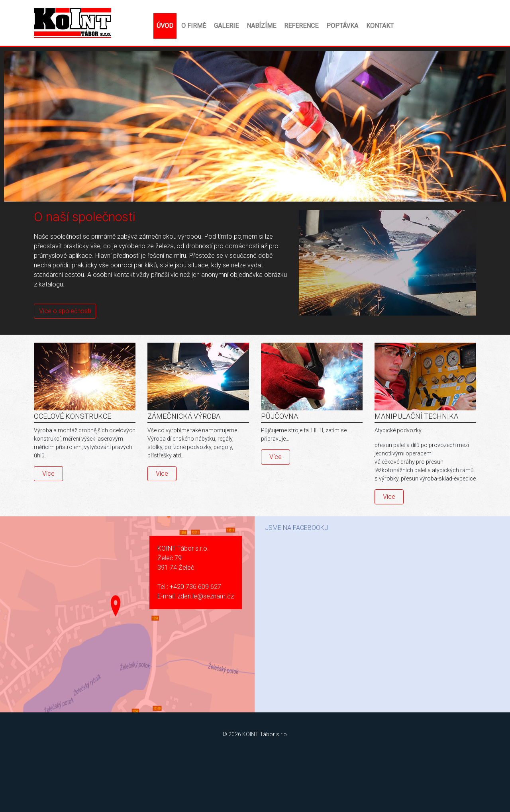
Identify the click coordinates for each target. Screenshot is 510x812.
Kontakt (380, 26)
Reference (301, 26)
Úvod (165, 26)
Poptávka (342, 26)
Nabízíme (261, 26)
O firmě (194, 26)
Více (48, 474)
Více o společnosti (65, 311)
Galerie (226, 26)
